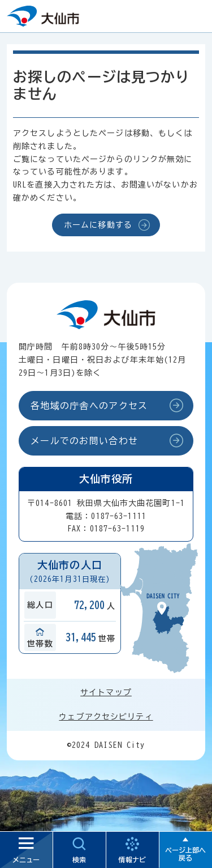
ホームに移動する (98, 225)
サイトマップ (106, 692)
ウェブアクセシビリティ (106, 717)
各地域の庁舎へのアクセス (89, 406)
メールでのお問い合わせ (84, 441)
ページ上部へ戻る (185, 854)
